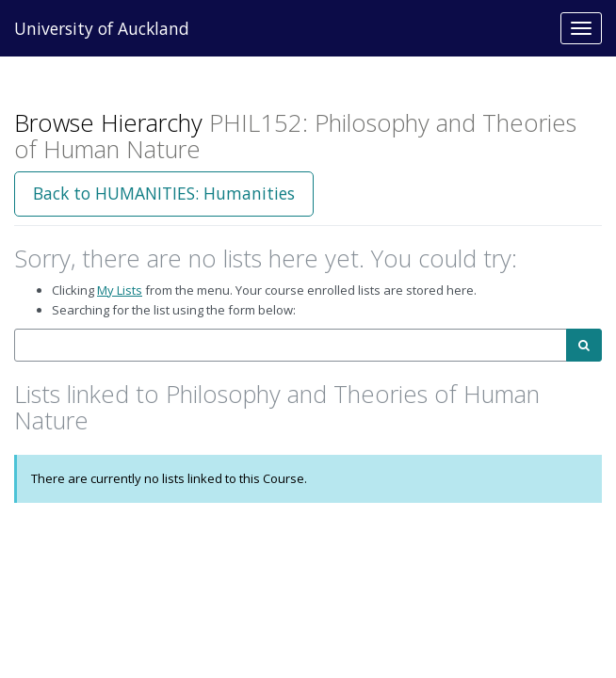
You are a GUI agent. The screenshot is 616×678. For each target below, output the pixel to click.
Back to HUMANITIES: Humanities (164, 193)
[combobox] (291, 345)
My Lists (120, 290)
